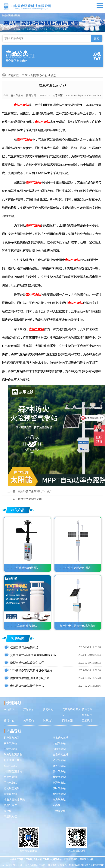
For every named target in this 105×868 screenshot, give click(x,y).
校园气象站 (59, 749)
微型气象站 (59, 777)
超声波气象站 (12, 738)
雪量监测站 (10, 794)
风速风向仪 (10, 817)
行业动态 (51, 75)
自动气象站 (10, 749)
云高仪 (57, 805)
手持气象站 (10, 783)
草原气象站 (10, 777)
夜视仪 (8, 811)
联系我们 (48, 721)
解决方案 (87, 709)
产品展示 (29, 709)
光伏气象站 (59, 760)
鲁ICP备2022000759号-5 (81, 865)
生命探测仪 (59, 811)
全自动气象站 (60, 755)
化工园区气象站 (13, 760)
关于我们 (29, 721)
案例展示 (87, 715)
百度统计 (87, 721)
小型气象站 (59, 743)
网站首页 (9, 709)
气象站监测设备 (13, 755)
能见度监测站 (12, 788)
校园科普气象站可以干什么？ (35, 491)
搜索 (97, 39)
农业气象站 (10, 743)
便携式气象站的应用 (30, 499)
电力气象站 (59, 800)
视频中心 (9, 721)
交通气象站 (59, 783)
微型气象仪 (10, 805)
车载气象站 (10, 766)
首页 (24, 75)
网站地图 (67, 721)
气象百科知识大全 (71, 712)
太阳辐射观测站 (13, 771)
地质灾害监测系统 (14, 800)
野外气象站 (59, 766)
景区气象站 (59, 788)
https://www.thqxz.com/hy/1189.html (83, 95)
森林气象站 (17, 95)
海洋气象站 (59, 794)
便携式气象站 (60, 738)
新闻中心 (36, 75)
